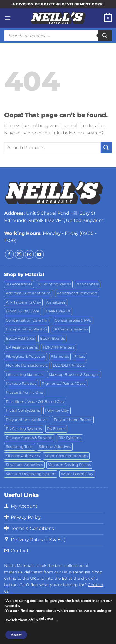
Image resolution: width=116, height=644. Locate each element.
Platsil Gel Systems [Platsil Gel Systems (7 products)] (23, 410)
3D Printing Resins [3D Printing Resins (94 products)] (54, 284)
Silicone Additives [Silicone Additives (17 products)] (55, 447)
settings (46, 618)
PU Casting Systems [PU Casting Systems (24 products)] (24, 429)
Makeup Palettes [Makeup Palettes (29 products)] (21, 383)
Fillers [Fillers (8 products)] (80, 356)
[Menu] (8, 18)
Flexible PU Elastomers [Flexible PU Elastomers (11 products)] (27, 365)
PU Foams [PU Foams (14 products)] (56, 429)
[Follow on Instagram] (19, 254)
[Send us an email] (29, 254)
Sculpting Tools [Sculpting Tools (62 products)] (20, 447)
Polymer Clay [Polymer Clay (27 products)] (57, 410)
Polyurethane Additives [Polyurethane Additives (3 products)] (27, 420)
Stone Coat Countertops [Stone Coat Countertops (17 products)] (66, 456)
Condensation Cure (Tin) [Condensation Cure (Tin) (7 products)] (28, 320)
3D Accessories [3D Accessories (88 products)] (19, 284)
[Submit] (106, 148)
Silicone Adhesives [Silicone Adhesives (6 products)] (23, 456)
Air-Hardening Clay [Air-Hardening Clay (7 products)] (23, 302)
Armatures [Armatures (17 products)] (56, 302)
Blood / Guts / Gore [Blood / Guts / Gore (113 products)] (23, 311)
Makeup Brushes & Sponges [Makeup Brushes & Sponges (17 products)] (74, 375)
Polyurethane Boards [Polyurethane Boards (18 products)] (73, 420)
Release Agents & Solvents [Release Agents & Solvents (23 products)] (29, 438)
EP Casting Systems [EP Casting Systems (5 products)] (70, 329)
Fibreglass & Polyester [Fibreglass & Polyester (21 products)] (26, 356)
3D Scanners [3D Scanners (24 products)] (87, 284)
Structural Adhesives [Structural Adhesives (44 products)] (24, 465)
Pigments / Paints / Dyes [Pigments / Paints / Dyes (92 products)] (64, 383)
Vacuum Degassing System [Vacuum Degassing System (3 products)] (31, 474)
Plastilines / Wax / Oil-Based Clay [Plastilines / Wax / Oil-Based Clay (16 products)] (35, 402)
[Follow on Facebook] (9, 254)
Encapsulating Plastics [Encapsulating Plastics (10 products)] (26, 329)
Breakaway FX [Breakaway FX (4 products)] (57, 311)
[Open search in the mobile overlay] (58, 36)
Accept (16, 635)
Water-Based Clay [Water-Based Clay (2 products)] (77, 474)
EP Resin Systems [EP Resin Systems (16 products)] (22, 347)
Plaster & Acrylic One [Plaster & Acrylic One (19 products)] (24, 392)
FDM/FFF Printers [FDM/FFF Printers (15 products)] (59, 347)
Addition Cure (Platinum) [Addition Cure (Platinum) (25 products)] (29, 293)
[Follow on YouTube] (39, 254)
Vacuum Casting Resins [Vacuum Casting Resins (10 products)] (69, 465)
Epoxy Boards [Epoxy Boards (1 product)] (52, 338)
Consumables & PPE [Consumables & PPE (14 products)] (73, 320)
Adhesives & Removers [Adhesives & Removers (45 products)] (77, 293)
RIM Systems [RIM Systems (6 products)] (70, 438)
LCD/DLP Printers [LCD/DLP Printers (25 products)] (69, 365)
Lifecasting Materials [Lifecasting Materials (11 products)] (25, 375)
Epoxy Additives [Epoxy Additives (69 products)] (20, 338)
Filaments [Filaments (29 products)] (60, 356)
